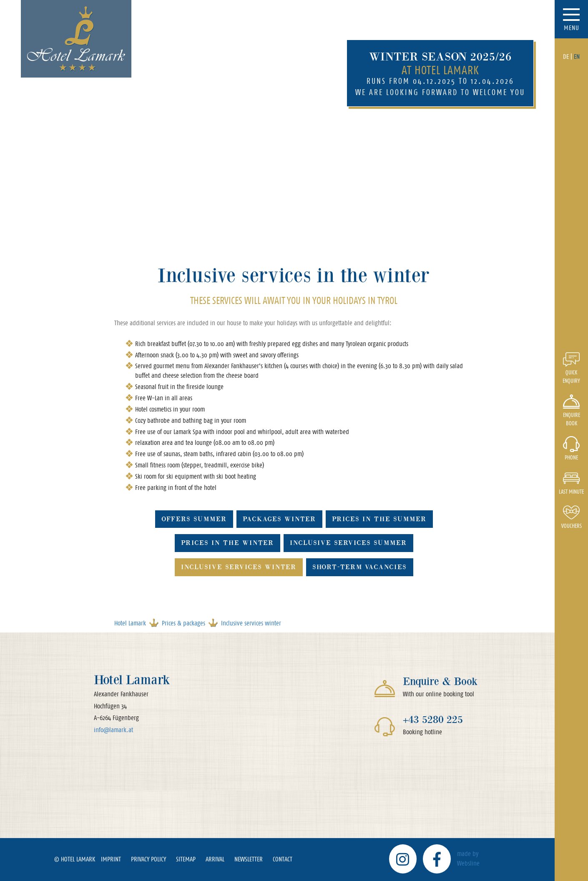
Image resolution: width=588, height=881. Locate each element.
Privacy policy (148, 859)
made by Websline (468, 858)
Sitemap (186, 859)
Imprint (111, 859)
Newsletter (249, 859)
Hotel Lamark (130, 623)
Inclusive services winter (239, 567)
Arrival (215, 859)
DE (566, 56)
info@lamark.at (113, 730)
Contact (283, 859)
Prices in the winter (227, 543)
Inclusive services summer (348, 543)
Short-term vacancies (360, 567)
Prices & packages (183, 623)
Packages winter (279, 519)
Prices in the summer (379, 519)
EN (577, 56)
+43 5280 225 (433, 719)
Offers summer (194, 519)
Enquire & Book (440, 681)
